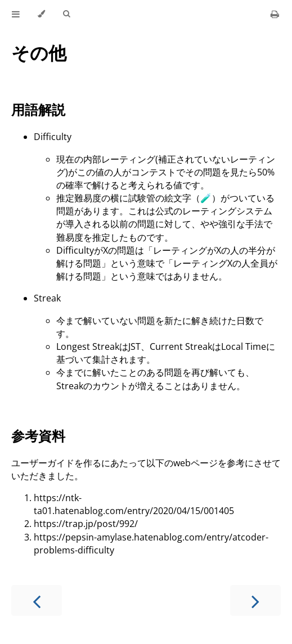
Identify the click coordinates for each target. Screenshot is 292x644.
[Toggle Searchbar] (66, 14)
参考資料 (38, 436)
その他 (39, 53)
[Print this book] (275, 14)
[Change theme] (41, 14)
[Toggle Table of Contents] (16, 14)
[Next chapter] (255, 600)
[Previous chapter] (37, 600)
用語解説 (38, 109)
